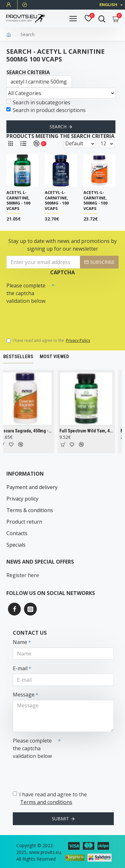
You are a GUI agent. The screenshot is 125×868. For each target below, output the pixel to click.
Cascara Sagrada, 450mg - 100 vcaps (28, 431)
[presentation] (51, 318)
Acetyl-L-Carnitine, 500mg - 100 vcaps (57, 201)
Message (24, 695)
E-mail (20, 668)
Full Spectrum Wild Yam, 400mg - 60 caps (89, 431)
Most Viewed (54, 357)
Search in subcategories (38, 102)
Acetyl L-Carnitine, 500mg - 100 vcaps (18, 201)
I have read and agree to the (49, 341)
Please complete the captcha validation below (26, 293)
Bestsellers (18, 357)
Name (20, 642)
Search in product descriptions (46, 110)
